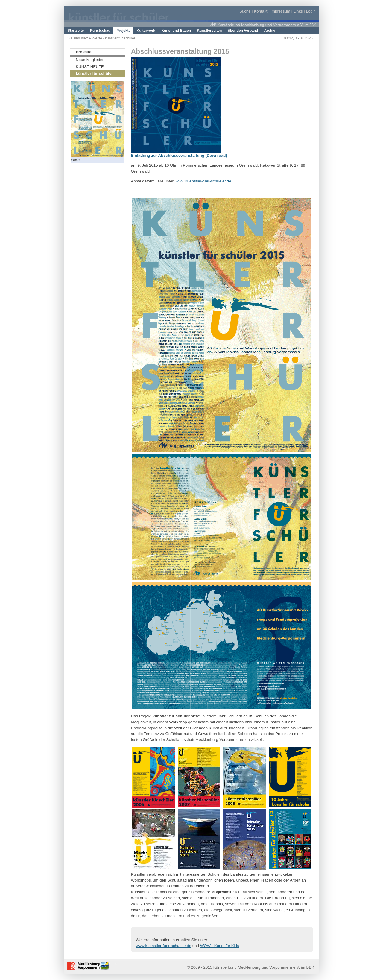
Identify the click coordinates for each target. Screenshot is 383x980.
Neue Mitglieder (90, 60)
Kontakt (260, 11)
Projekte (95, 38)
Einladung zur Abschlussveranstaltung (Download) (179, 155)
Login (311, 11)
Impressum (280, 11)
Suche (245, 11)
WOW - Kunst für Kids (220, 946)
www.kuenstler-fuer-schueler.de (203, 181)
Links (298, 11)
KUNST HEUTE (90, 67)
